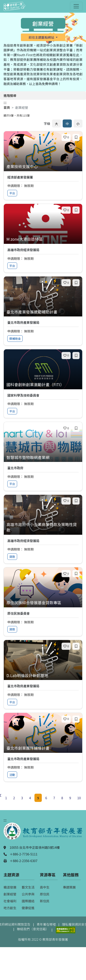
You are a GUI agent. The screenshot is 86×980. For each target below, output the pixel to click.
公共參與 (28, 894)
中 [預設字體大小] (67, 124)
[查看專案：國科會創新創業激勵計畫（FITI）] (43, 385)
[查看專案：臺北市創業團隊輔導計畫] (43, 748)
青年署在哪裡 (46, 924)
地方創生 (10, 908)
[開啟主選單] (76, 6)
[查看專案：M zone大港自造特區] (43, 239)
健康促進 (28, 908)
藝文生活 (28, 887)
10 (79, 798)
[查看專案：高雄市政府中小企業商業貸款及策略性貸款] (43, 527)
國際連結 (28, 901)
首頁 (7, 107)
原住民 (45, 894)
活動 (12, 775)
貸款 (12, 557)
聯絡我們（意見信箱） (33, 929)
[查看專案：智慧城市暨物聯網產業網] (43, 458)
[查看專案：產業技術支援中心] (43, 167)
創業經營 (10, 894)
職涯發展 (10, 887)
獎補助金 (15, 339)
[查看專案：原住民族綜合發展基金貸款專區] (43, 603)
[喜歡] (66, 137)
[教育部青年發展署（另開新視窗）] (43, 833)
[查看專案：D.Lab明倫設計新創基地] (43, 676)
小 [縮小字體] (78, 124)
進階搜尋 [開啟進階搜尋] (10, 95)
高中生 (45, 887)
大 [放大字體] (56, 124)
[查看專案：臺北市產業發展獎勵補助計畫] (43, 312)
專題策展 (69, 887)
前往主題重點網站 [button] (42, 37)
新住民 (45, 901)
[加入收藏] (76, 137)
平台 (12, 193)
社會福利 (10, 901)
